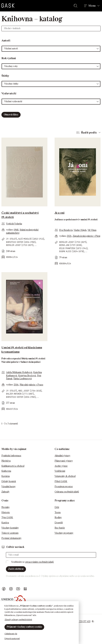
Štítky (5, 76)
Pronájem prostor (64, 486)
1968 (16, 230)
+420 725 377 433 (82, 621)
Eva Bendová (66, 230)
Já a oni (59, 213)
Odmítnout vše (11, 634)
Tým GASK (7, 517)
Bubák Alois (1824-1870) (72, 251)
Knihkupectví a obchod (13, 466)
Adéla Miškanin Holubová (19, 372)
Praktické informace (11, 456)
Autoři (6, 40)
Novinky (6, 507)
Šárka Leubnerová (23, 379)
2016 (16, 385)
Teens (58, 512)
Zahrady (5, 492)
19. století (12, 239)
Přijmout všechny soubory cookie (24, 627)
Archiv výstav (61, 466)
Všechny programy (64, 533)
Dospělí (59, 523)
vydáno (10, 230)
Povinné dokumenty (11, 538)
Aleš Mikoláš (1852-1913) (31, 239)
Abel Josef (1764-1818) (30, 391)
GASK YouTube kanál (18, 589)
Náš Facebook (4, 589)
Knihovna (6, 471)
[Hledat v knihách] (51, 29)
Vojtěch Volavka (14, 224)
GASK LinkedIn (25, 589)
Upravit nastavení (12, 638)
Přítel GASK (61, 481)
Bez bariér (60, 528)
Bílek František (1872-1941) (73, 248)
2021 (69, 236)
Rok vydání (9, 58)
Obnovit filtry (11, 115)
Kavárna (6, 476)
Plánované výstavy (64, 461)
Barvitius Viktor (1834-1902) (21, 242)
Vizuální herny (8, 486)
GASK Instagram (11, 589)
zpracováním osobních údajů (39, 562)
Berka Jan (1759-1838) (70, 245)
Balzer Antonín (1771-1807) (20, 394)
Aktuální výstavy (62, 456)
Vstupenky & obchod (65, 476)
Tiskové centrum (10, 533)
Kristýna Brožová (27, 376)
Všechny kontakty (10, 528)
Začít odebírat (16, 569)
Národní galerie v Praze (31, 385)
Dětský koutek (9, 481)
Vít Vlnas (92, 230)
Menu (92, 6)
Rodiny (58, 517)
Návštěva (6, 461)
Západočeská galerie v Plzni (86, 236)
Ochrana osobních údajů (67, 492)
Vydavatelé (9, 93)
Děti (57, 507)
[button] (51, 49)
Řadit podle (89, 132)
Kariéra (5, 523)
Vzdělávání (60, 471)
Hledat (76, 6)
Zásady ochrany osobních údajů (18, 620)
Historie (6, 512)
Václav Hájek (80, 230)
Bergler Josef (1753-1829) (20, 245)
